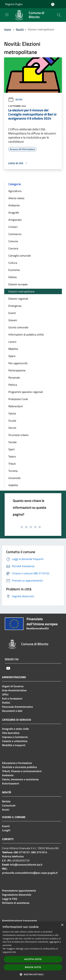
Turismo (13, 471)
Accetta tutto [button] (33, 959)
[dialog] (33, 951)
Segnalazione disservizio (17, 895)
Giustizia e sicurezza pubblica (19, 767)
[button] (33, 974)
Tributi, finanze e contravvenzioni (22, 771)
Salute (12, 413)
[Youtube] (8, 668)
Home (8, 29)
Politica (13, 385)
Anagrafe (14, 213)
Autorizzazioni (11, 783)
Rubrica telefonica (13, 856)
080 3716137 (22, 852)
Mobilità (13, 349)
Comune (13, 241)
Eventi (12, 313)
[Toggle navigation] (7, 15)
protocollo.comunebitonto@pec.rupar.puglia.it (30, 873)
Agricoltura (15, 191)
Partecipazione (17, 370)
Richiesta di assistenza (16, 903)
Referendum (16, 406)
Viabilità (13, 485)
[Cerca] (59, 15)
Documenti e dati (12, 711)
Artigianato (15, 220)
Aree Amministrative (14, 690)
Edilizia (12, 277)
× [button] (62, 925)
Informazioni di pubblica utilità (26, 334)
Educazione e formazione (17, 763)
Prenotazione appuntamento (19, 890)
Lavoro (12, 342)
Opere (12, 356)
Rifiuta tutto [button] (33, 967)
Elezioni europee (18, 284)
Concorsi (13, 248)
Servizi (12, 428)
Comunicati (9, 805)
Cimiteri (13, 227)
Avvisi (6, 810)
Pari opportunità (18, 363)
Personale (14, 378)
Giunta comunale (18, 327)
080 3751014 (39, 852)
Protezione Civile (18, 399)
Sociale (12, 442)
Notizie (15, 100)
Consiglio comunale (20, 256)
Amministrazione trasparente (19, 921)
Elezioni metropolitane (21, 291)
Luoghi (6, 830)
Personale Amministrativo (18, 707)
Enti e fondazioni (12, 698)
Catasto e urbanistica (15, 741)
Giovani (13, 320)
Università (14, 478)
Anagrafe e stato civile (15, 729)
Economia (14, 270)
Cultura (13, 263)
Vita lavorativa (11, 733)
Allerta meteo (16, 198)
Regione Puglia (14, 4)
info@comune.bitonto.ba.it (26, 865)
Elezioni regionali (18, 299)
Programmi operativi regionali (26, 392)
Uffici (5, 694)
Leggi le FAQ (9, 899)
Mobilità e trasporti (14, 745)
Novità (20, 29)
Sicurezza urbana (18, 435)
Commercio (15, 234)
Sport (12, 449)
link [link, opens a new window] (14, 952)
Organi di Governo (13, 686)
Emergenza (15, 306)
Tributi (12, 464)
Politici (6, 703)
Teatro (12, 456)
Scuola (12, 421)
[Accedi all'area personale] (53, 4)
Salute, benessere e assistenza (20, 779)
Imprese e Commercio (15, 737)
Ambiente (14, 205)
